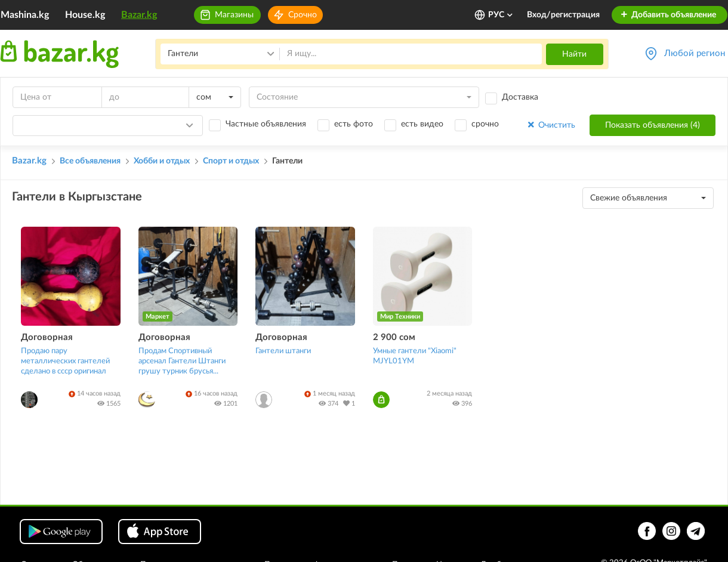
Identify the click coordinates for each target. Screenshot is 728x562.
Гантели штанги (283, 351)
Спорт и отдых (231, 161)
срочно (485, 124)
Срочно (303, 15)
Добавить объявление (668, 15)
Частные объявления (266, 124)
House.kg (85, 15)
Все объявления (90, 161)
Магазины (234, 15)
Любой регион (695, 53)
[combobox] (215, 97)
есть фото (354, 124)
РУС (501, 15)
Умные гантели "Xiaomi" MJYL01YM (415, 356)
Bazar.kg (139, 15)
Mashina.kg (25, 15)
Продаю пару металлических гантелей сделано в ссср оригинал (65, 361)
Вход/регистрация (563, 15)
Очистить (550, 125)
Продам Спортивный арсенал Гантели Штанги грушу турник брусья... (182, 361)
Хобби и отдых (162, 161)
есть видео (422, 124)
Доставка (520, 97)
